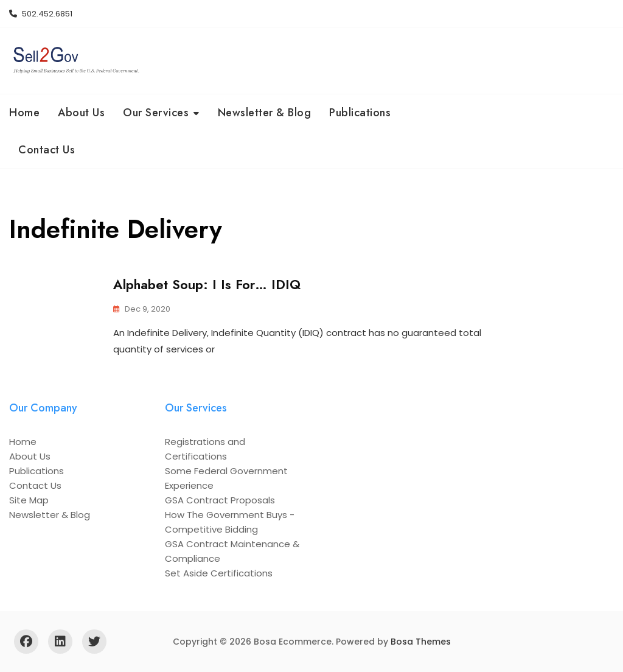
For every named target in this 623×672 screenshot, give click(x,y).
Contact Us (47, 150)
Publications (360, 113)
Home (24, 113)
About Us (81, 113)
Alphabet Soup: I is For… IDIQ (207, 284)
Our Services (156, 113)
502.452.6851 (41, 14)
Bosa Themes (421, 642)
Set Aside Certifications (219, 573)
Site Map (29, 500)
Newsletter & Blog (265, 113)
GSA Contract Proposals (220, 500)
